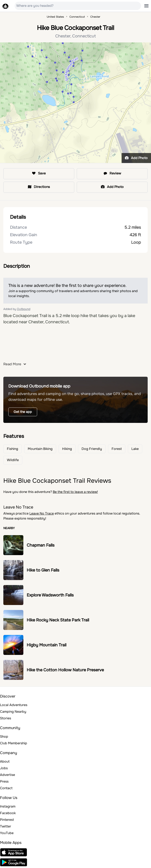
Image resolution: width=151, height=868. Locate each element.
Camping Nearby (13, 712)
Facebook (8, 813)
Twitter (6, 826)
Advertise (8, 775)
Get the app (23, 412)
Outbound (24, 309)
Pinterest (7, 820)
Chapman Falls (41, 545)
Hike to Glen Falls (43, 570)
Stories (6, 718)
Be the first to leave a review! (75, 492)
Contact (6, 788)
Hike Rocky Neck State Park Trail (58, 620)
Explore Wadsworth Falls (50, 595)
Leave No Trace (42, 513)
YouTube (7, 833)
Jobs (4, 768)
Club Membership (14, 743)
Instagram (8, 806)
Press (4, 781)
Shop (4, 737)
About (5, 761)
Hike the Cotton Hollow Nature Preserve (65, 670)
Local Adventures (14, 705)
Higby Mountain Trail (47, 645)
